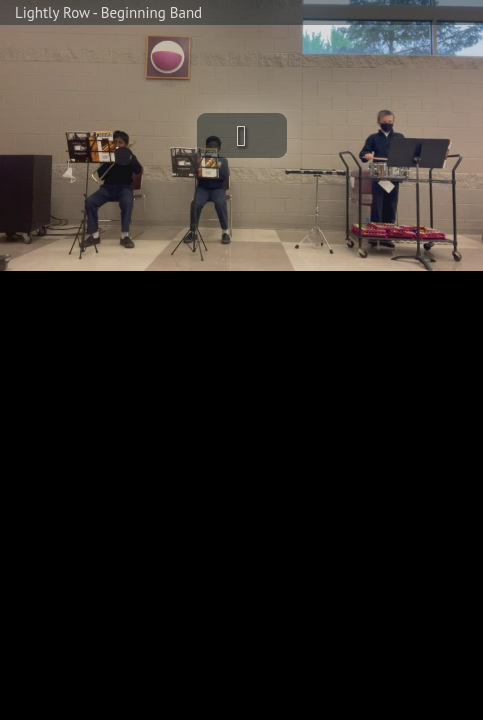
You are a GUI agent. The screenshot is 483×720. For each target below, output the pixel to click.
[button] (242, 135)
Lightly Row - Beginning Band (108, 12)
